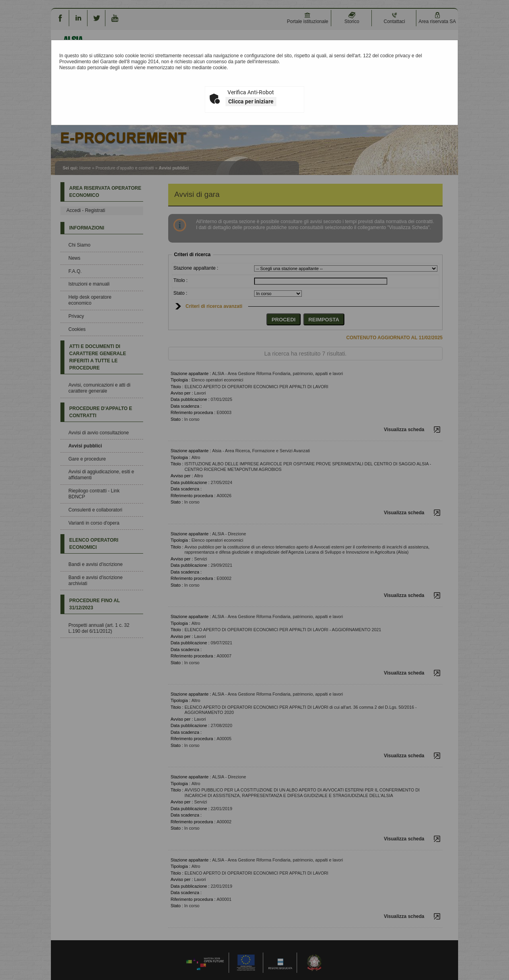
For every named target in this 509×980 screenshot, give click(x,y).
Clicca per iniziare (251, 101)
